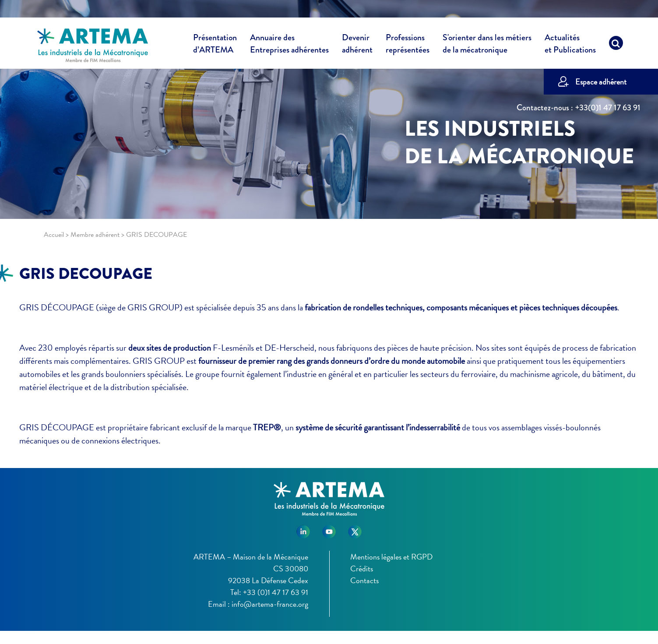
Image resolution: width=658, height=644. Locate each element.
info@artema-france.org (270, 604)
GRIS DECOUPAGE (86, 274)
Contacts (364, 580)
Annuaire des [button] (289, 45)
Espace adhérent (601, 82)
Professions (408, 44)
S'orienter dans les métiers (487, 45)
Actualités (570, 45)
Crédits (362, 568)
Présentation (215, 45)
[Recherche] (616, 45)
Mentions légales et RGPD (391, 557)
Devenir (357, 45)
